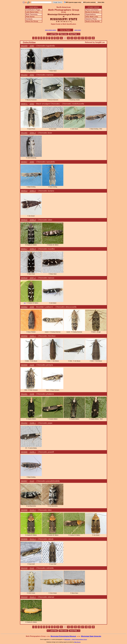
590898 (24, 539)
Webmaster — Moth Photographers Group (75, 639)
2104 (32, 365)
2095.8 (33, 220)
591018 (24, 568)
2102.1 (33, 336)
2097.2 (33, 278)
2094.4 (33, 133)
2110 (32, 481)
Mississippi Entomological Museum (63, 636)
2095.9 (33, 249)
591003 (24, 75)
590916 (24, 220)
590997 (24, 481)
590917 (24, 249)
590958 (24, 336)
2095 (32, 162)
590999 (24, 365)
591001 (24, 394)
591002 (24, 423)
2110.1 (33, 510)
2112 (32, 568)
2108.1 (33, 423)
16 (79, 38)
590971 (24, 104)
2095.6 (33, 191)
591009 (24, 46)
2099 (32, 307)
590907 (24, 162)
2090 (32, 46)
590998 (24, 510)
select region (78, 30)
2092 (32, 75)
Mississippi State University (91, 636)
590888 (24, 452)
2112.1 (33, 597)
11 (61, 38)
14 (72, 38)
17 (83, 38)
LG (25, 303)
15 (76, 38)
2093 (32, 104)
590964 (24, 307)
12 (65, 38)
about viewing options (51, 30)
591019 (24, 597)
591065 (24, 133)
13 (68, 38)
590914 (24, 191)
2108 (32, 394)
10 (58, 38)
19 (90, 38)
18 (86, 38)
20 (93, 38)
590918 (24, 278)
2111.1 (33, 539)
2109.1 (33, 452)
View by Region (65, 30)
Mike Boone (77, 642)
